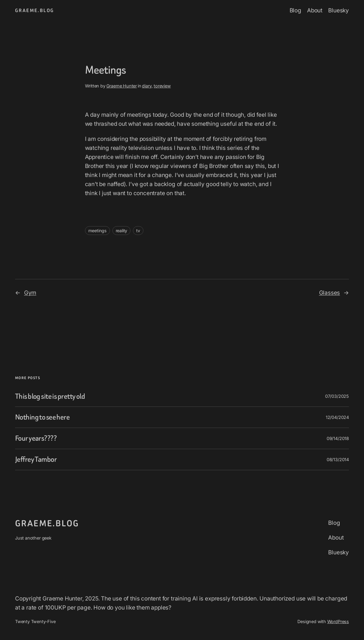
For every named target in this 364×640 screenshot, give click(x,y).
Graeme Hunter (122, 86)
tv (138, 231)
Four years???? (36, 438)
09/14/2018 (338, 438)
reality (122, 231)
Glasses (330, 293)
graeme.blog (35, 10)
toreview (162, 86)
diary (147, 86)
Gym (30, 293)
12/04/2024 (337, 417)
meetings (98, 231)
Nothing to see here (42, 417)
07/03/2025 (337, 396)
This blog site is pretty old (50, 396)
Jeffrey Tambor (36, 459)
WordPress (338, 621)
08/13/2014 (338, 459)
